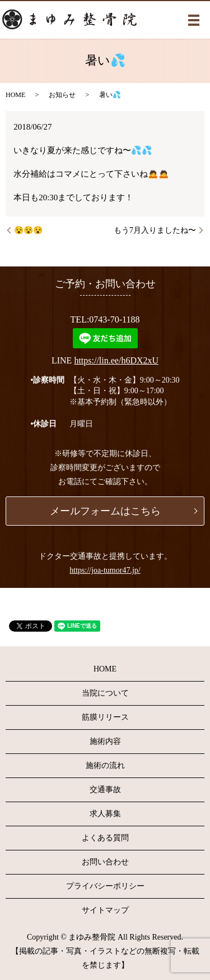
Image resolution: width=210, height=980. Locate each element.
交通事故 (105, 790)
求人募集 (105, 814)
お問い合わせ (105, 862)
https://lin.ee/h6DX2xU (116, 360)
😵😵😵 (28, 230)
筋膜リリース (105, 717)
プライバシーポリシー (105, 886)
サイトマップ (105, 910)
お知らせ (62, 95)
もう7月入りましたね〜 (155, 230)
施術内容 (105, 741)
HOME (15, 95)
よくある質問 (105, 838)
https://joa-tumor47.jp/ (105, 570)
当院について (105, 693)
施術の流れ (105, 765)
